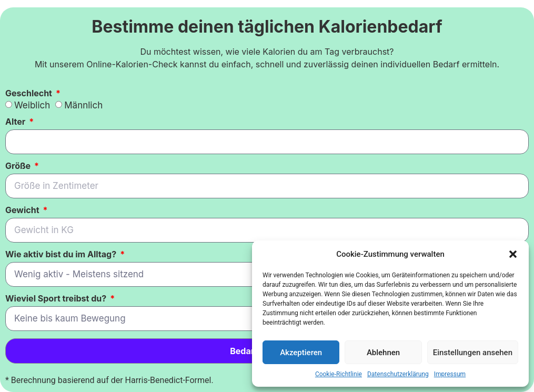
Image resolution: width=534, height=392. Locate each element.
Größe (19, 166)
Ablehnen (383, 353)
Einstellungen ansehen (473, 353)
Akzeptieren (301, 353)
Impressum (450, 374)
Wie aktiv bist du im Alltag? (62, 255)
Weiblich (32, 105)
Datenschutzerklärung (398, 374)
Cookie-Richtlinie (339, 374)
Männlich (83, 105)
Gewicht (23, 210)
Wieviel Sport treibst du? (57, 299)
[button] (513, 254)
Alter (16, 122)
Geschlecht (30, 94)
